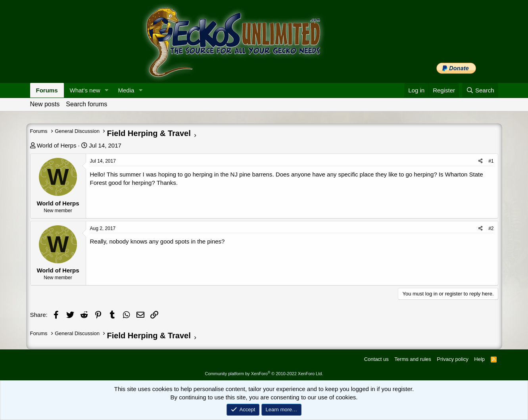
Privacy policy (452, 359)
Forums (47, 90)
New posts (45, 104)
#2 (491, 228)
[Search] (480, 90)
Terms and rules (413, 359)
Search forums (86, 104)
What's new (85, 90)
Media (126, 90)
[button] (106, 90)
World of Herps (57, 145)
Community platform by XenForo (264, 374)
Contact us (376, 359)
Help (479, 359)
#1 (491, 161)
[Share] (481, 161)
